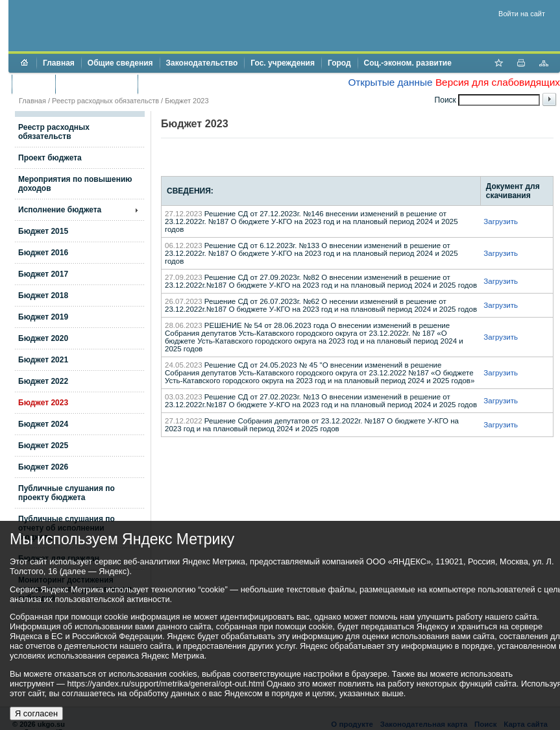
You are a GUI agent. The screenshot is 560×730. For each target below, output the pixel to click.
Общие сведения (120, 63)
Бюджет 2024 (43, 424)
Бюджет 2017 (43, 274)
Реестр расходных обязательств (105, 101)
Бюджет (33, 84)
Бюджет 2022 (43, 381)
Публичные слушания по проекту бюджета (67, 493)
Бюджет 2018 (43, 296)
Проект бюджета (50, 158)
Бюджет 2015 (43, 231)
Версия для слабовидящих (498, 82)
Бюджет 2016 (43, 253)
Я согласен (36, 713)
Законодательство (202, 63)
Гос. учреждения (283, 63)
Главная (59, 63)
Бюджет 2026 (43, 467)
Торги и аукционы (96, 84)
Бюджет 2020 (43, 338)
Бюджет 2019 (43, 317)
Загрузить (501, 221)
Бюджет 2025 (43, 446)
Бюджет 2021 (43, 360)
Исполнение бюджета (60, 210)
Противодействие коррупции (200, 84)
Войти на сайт (522, 14)
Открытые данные (390, 82)
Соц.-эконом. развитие (408, 63)
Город (339, 63)
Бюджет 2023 (43, 403)
